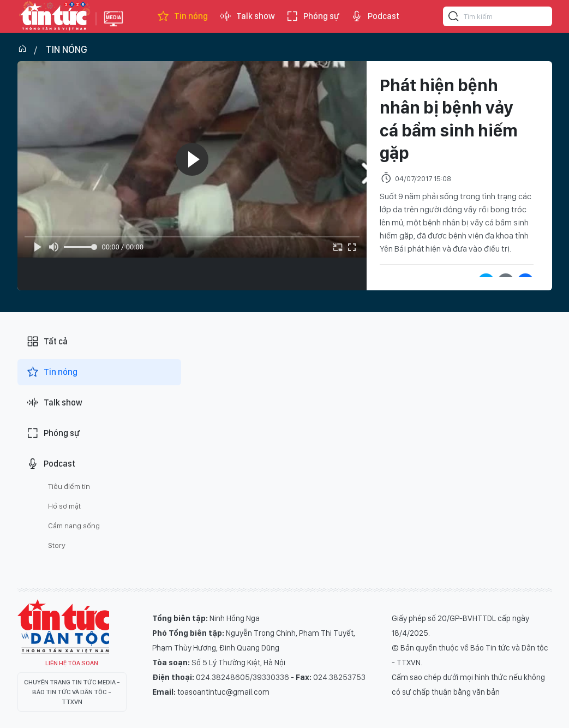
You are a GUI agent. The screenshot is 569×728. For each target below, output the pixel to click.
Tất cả (47, 342)
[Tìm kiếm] (454, 18)
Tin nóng (182, 16)
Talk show (247, 16)
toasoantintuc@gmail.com (223, 692)
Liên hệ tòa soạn (72, 663)
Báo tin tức (54, 16)
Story (57, 545)
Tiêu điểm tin (69, 486)
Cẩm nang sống (74, 526)
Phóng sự (313, 16)
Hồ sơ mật (64, 506)
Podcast (375, 16)
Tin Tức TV (63, 626)
